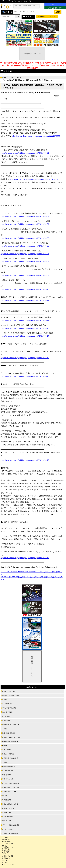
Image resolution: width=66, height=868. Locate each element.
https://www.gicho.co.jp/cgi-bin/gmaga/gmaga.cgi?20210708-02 (34, 179)
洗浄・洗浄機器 (7, 750)
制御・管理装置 (7, 775)
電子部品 (5, 796)
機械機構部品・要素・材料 (10, 741)
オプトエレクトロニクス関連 (11, 783)
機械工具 (5, 746)
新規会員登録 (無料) (55, 8)
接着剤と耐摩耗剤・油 (9, 766)
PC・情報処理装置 (8, 771)
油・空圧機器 (6, 716)
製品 (5, 12)
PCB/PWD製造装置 (8, 817)
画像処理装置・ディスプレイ (11, 787)
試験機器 (5, 700)
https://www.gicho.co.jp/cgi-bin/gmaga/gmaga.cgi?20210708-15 (25, 358)
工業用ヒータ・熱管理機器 (10, 833)
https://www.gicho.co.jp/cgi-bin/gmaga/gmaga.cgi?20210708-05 (25, 238)
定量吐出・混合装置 (8, 754)
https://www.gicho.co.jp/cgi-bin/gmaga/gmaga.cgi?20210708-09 (25, 276)
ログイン (55, 5)
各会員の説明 (6, 850)
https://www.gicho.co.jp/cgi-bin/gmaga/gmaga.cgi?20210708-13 (25, 328)
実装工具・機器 (7, 812)
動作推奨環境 (6, 842)
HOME (4, 78)
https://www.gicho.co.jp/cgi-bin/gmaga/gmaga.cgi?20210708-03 (25, 216)
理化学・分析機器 (7, 829)
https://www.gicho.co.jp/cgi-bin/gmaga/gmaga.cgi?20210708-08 (25, 261)
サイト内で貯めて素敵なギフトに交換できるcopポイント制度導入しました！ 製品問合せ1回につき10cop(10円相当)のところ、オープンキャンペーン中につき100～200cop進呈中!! (33, 65)
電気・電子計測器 (7, 712)
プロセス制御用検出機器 (9, 708)
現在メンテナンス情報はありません (25, 5)
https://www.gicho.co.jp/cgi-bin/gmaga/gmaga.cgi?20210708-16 (25, 376)
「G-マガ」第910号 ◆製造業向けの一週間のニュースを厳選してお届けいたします (28, 80)
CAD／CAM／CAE (8, 779)
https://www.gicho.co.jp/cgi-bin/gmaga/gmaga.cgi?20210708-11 (25, 300)
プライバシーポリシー (9, 864)
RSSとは (5, 860)
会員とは (4, 846)
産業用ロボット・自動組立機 (11, 725)
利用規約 (4, 862)
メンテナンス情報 (8, 844)
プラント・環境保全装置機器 (11, 825)
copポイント (6, 840)
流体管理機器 (6, 721)
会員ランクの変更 (8, 856)
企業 (10, 12)
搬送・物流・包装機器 (9, 733)
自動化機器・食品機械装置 (10, 758)
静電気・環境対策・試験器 (10, 804)
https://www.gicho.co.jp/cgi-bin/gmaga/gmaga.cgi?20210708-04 (25, 224)
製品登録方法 (6, 858)
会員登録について (8, 848)
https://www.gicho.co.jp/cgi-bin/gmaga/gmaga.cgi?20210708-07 (25, 254)
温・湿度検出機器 (7, 704)
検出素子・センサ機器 (9, 691)
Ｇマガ (11, 78)
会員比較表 (6, 852)
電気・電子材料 (7, 821)
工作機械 (5, 729)
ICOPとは (5, 838)
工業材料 (5, 762)
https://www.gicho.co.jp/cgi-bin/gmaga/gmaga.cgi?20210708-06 (25, 246)
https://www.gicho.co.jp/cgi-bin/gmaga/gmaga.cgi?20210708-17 (25, 460)
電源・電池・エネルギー (9, 792)
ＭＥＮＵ (28, 16)
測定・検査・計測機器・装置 (11, 695)
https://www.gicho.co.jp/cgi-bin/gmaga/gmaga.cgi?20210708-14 (25, 336)
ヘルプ (4, 854)
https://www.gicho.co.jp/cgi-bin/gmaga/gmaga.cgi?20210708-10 (25, 289)
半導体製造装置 (7, 800)
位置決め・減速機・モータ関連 (11, 737)
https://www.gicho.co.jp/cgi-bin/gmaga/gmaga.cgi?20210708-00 (36, 136)
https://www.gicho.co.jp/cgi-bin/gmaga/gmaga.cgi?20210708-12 (25, 320)
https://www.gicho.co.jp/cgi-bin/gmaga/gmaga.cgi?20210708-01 (25, 153)
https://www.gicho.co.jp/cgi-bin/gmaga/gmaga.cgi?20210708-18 (25, 558)
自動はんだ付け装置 (8, 808)
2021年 (19, 78)
